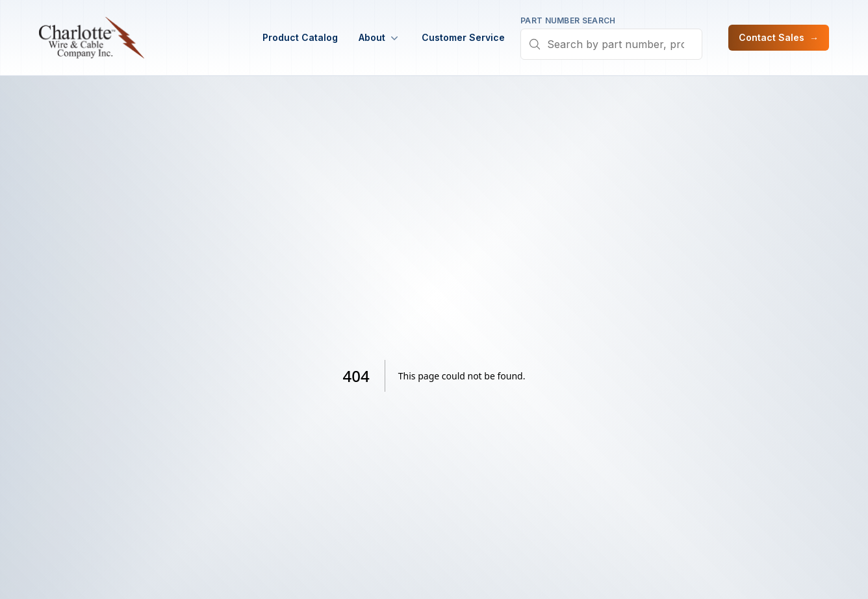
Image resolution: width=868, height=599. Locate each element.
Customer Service (463, 37)
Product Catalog (300, 37)
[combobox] (611, 44)
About (380, 38)
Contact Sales (779, 38)
